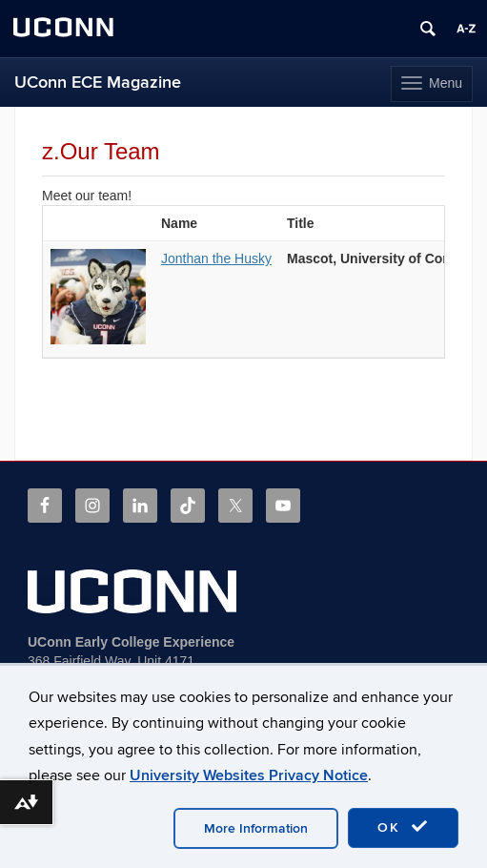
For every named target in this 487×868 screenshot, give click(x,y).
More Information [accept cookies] (256, 828)
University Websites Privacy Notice (249, 775)
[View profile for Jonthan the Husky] (98, 340)
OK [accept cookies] (403, 827)
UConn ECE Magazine (98, 83)
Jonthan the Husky (216, 258)
